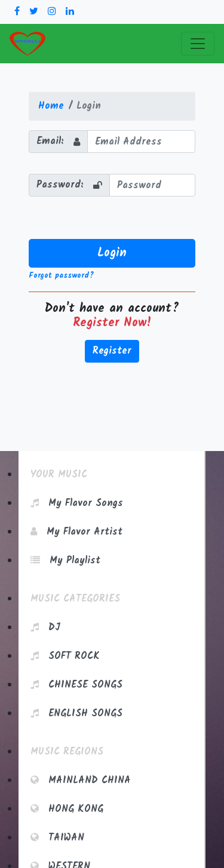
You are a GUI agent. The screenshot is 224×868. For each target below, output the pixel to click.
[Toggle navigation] (198, 44)
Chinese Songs (76, 685)
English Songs (76, 714)
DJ (45, 628)
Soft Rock (65, 656)
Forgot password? (61, 276)
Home (51, 106)
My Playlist (65, 561)
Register (112, 351)
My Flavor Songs (77, 503)
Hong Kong (67, 809)
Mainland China (81, 780)
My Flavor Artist (76, 532)
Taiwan (57, 838)
